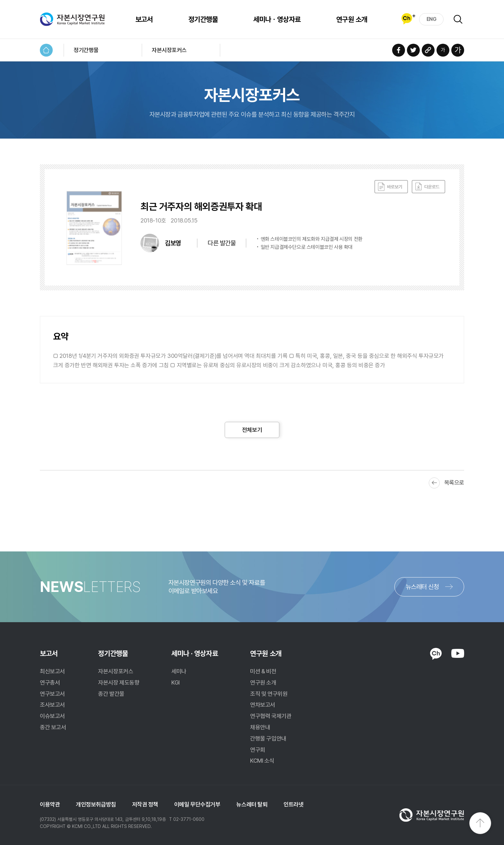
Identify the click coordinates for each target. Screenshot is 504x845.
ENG (432, 19)
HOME (46, 50)
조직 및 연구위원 (269, 694)
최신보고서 (52, 671)
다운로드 (428, 187)
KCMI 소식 (262, 761)
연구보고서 (52, 694)
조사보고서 (52, 705)
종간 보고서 (53, 727)
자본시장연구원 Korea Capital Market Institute (72, 19)
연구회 (258, 750)
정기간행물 (203, 19)
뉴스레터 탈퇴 (252, 804)
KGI (175, 682)
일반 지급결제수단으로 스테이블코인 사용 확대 (307, 247)
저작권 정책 (145, 804)
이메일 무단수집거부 (197, 804)
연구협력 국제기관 (271, 716)
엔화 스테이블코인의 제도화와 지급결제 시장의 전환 (312, 239)
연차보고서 (263, 705)
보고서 (144, 19)
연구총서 (50, 682)
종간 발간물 (111, 694)
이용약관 (50, 804)
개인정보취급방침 (96, 804)
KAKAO (436, 654)
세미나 (179, 671)
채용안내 (260, 727)
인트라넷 (293, 804)
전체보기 (252, 430)
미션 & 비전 (263, 671)
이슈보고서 (52, 716)
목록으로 (454, 482)
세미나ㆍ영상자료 (277, 19)
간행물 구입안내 (268, 738)
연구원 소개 (352, 19)
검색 (458, 19)
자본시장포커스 (169, 50)
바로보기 (391, 187)
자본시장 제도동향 (119, 682)
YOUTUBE (458, 653)
